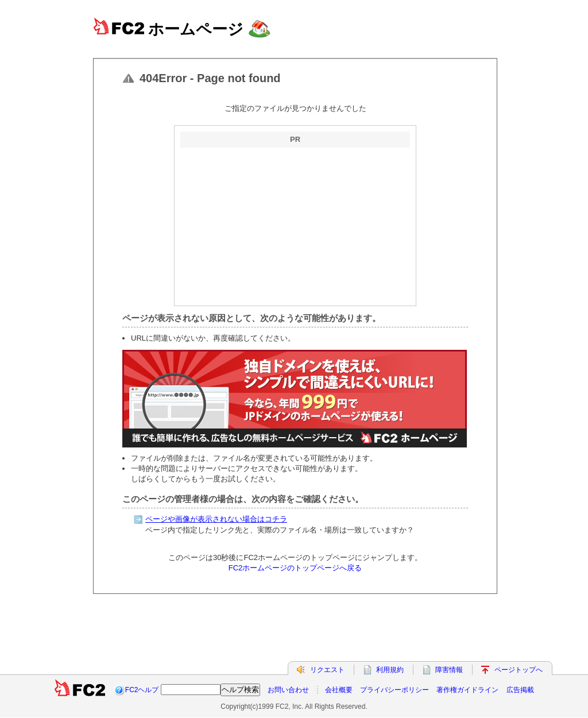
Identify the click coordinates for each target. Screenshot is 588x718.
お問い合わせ (288, 690)
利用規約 (390, 670)
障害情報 (449, 670)
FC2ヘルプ (142, 690)
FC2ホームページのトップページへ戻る (295, 568)
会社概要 (339, 690)
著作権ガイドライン (467, 690)
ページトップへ (519, 670)
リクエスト (327, 670)
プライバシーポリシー (394, 690)
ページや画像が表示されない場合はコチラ (216, 519)
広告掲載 (520, 690)
